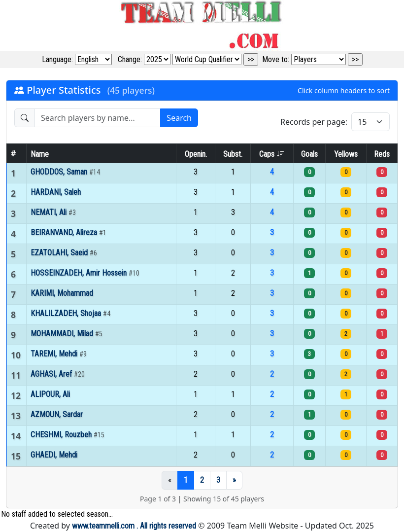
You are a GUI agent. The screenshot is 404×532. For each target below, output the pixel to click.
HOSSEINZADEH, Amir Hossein (80, 273)
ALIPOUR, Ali (50, 394)
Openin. (196, 154)
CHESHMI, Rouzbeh (62, 435)
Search (179, 118)
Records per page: (314, 122)
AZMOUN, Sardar (57, 414)
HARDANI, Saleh (56, 192)
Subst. (233, 154)
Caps (272, 154)
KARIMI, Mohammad (62, 293)
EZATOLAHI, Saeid (60, 253)
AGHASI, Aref (52, 374)
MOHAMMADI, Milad (63, 334)
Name (40, 154)
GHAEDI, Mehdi (54, 455)
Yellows (346, 154)
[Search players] (98, 118)
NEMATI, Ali (50, 212)
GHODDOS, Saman (60, 172)
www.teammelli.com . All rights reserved (134, 526)
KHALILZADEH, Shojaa (67, 313)
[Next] (234, 480)
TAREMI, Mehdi (55, 354)
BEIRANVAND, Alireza (65, 232)
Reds (382, 154)
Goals (309, 154)
